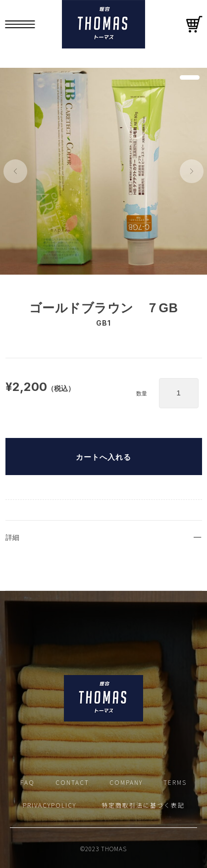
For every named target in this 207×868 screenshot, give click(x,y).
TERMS (175, 782)
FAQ (27, 782)
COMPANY (126, 782)
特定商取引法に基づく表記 (143, 805)
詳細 (12, 537)
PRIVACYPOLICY (50, 805)
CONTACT (72, 782)
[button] (15, 171)
